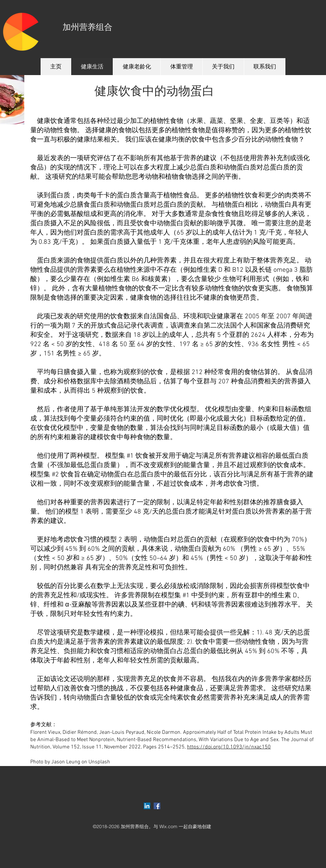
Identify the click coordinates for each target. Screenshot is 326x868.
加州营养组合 (87, 27)
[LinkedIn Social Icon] (147, 806)
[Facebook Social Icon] (157, 806)
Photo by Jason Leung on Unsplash (70, 762)
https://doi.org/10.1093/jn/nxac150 (229, 747)
